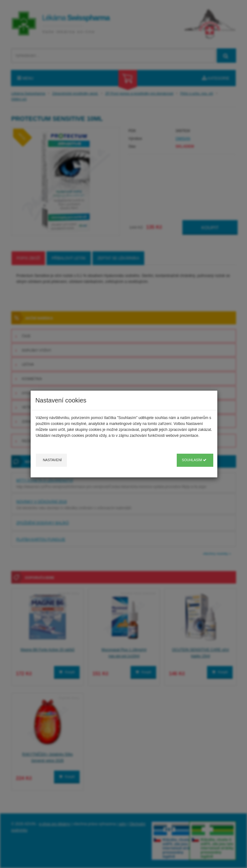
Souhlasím (194, 460)
